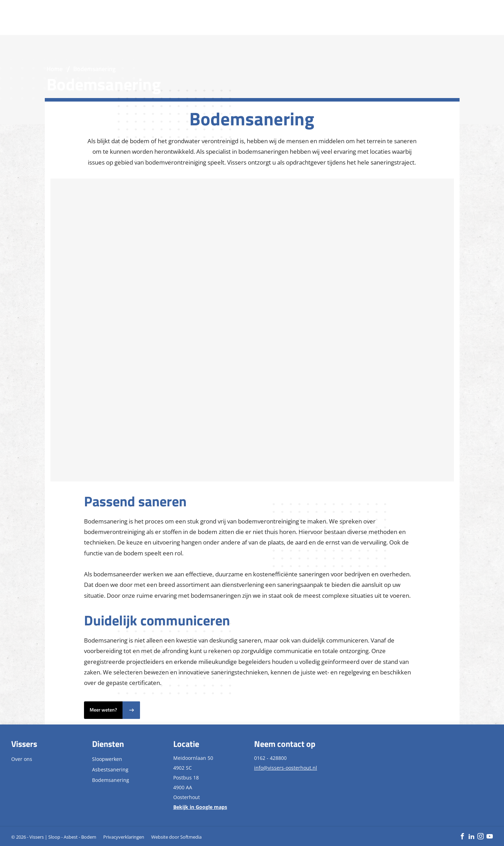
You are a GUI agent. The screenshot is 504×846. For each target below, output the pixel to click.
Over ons (22, 759)
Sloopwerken (107, 759)
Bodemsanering (111, 780)
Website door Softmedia (176, 837)
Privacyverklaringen (124, 837)
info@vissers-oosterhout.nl (286, 768)
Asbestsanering (110, 769)
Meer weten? (103, 710)
